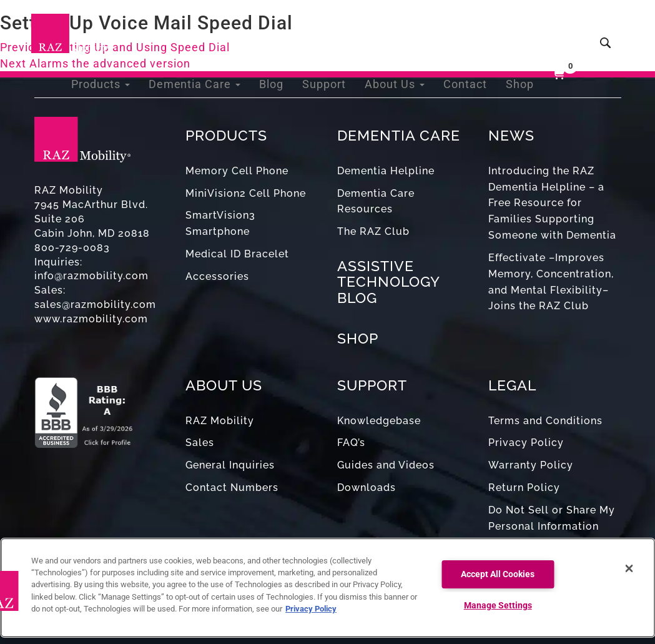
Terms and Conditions (545, 421)
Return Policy (524, 488)
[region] (327, 588)
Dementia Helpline (386, 171)
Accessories (217, 276)
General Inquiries (230, 465)
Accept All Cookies (498, 574)
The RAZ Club (373, 231)
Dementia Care (218, 31)
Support (339, 31)
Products (131, 31)
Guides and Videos (386, 465)
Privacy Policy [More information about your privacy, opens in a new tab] (311, 609)
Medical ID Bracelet (237, 254)
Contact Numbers (232, 488)
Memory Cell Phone (237, 171)
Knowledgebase (379, 421)
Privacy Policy (526, 443)
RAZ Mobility (220, 421)
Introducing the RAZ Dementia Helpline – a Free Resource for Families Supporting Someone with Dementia (552, 203)
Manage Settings (498, 606)
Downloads (367, 488)
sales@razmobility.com (95, 305)
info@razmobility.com (91, 276)
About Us (404, 31)
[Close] (629, 568)
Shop (521, 31)
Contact (470, 31)
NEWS (511, 135)
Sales (200, 443)
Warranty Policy (531, 465)
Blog (289, 31)
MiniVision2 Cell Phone (246, 193)
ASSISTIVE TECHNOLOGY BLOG (388, 282)
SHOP (358, 338)
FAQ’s (351, 443)
